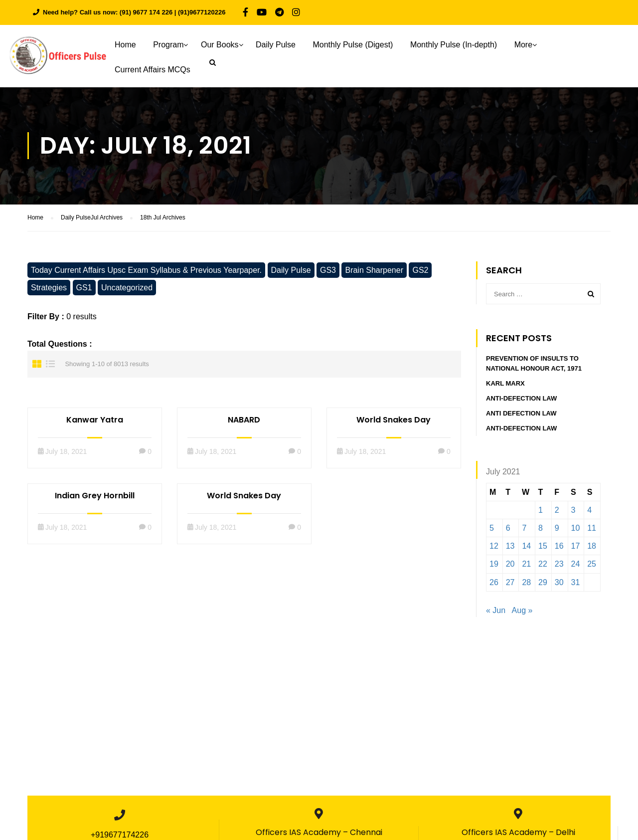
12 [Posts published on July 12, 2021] (494, 546)
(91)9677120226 (202, 12)
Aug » (522, 610)
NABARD (244, 420)
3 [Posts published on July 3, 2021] (573, 510)
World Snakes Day (394, 420)
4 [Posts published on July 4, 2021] (589, 510)
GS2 (420, 270)
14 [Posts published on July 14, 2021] (526, 546)
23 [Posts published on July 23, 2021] (559, 564)
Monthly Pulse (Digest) (353, 45)
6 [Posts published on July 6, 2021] (508, 528)
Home (125, 45)
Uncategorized (127, 288)
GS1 (84, 288)
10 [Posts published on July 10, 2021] (576, 528)
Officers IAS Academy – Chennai (319, 832)
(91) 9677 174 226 (146, 12)
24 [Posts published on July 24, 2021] (576, 564)
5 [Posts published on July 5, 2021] (492, 528)
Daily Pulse (276, 45)
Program (168, 45)
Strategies (49, 288)
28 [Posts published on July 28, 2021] (526, 582)
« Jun (496, 610)
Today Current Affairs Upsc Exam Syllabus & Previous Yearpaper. (146, 270)
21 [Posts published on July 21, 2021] (526, 564)
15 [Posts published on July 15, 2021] (543, 546)
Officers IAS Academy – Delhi (518, 832)
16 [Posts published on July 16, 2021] (559, 546)
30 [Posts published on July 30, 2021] (559, 582)
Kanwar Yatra (95, 420)
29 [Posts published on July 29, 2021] (543, 582)
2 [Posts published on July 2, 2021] (557, 510)
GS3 (328, 270)
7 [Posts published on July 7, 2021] (524, 528)
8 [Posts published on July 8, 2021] (541, 528)
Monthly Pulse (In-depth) (454, 45)
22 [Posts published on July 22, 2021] (543, 564)
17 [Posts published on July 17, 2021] (576, 546)
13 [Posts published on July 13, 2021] (510, 546)
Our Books (220, 45)
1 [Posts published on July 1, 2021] (541, 510)
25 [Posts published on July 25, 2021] (592, 564)
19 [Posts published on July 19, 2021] (494, 564)
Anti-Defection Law (521, 399)
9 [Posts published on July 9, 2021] (557, 528)
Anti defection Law (521, 414)
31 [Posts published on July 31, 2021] (576, 582)
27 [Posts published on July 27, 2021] (510, 582)
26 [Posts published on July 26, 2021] (494, 582)
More (523, 45)
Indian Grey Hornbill (95, 496)
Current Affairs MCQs (153, 70)
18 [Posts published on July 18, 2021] (592, 546)
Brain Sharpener (374, 270)
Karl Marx (505, 384)
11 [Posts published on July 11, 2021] (592, 528)
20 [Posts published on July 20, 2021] (510, 564)
